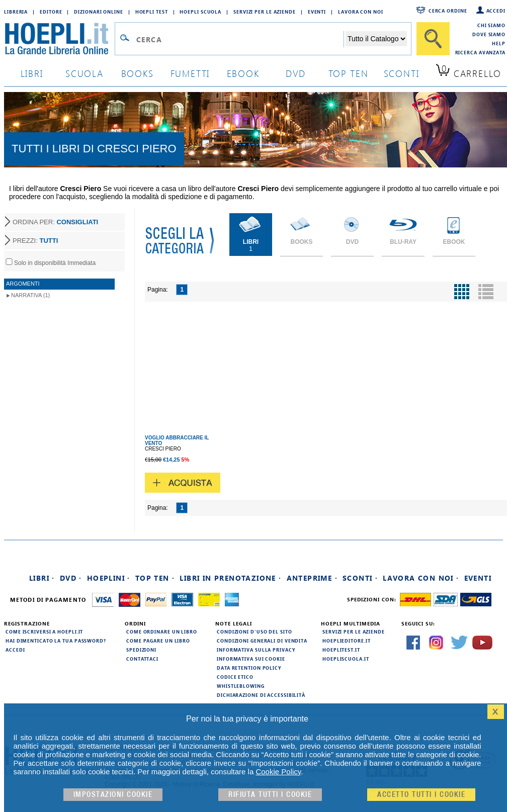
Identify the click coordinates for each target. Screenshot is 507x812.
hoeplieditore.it (346, 641)
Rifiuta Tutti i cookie (270, 795)
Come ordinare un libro (162, 631)
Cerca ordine (448, 11)
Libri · (42, 578)
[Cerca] (433, 39)
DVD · (71, 578)
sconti (402, 73)
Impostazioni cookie (113, 795)
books (138, 73)
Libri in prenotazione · (230, 578)
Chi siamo (491, 25)
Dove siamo (489, 34)
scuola (84, 73)
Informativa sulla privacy (256, 650)
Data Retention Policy (249, 668)
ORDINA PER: (55, 222)
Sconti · (360, 578)
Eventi (317, 12)
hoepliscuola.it (346, 659)
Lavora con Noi (361, 12)
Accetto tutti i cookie (421, 795)
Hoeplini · (109, 578)
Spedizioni (141, 650)
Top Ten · (155, 578)
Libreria (16, 12)
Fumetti (190, 73)
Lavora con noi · (421, 578)
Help (499, 43)
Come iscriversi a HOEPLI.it (44, 631)
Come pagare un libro (158, 641)
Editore (51, 12)
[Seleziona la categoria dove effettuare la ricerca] (376, 39)
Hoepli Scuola (200, 12)
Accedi (496, 11)
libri (32, 73)
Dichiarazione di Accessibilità (261, 695)
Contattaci (142, 659)
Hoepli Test (152, 12)
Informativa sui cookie (251, 659)
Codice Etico (235, 677)
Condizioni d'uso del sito (255, 631)
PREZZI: (35, 241)
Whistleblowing (241, 686)
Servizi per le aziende (265, 12)
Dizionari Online (98, 12)
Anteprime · (312, 578)
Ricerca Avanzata (480, 52)
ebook (243, 73)
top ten (349, 73)
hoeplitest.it (341, 650)
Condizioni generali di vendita (262, 641)
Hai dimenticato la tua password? (56, 641)
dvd (296, 73)
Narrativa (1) (30, 295)
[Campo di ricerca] (240, 39)
